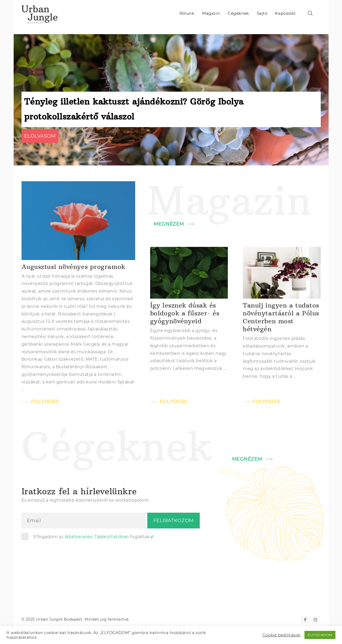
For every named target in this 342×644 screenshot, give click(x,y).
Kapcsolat (285, 13)
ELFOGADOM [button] (320, 635)
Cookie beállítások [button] (282, 635)
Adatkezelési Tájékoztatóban (97, 537)
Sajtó (262, 13)
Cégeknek (238, 13)
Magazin (211, 13)
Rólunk (187, 13)
